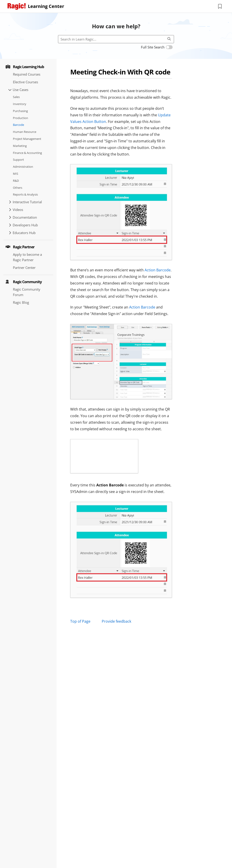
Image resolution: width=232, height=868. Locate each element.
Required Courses (27, 74)
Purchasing (20, 111)
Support (18, 160)
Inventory (20, 104)
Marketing (20, 146)
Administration (23, 167)
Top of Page (80, 621)
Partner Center (24, 268)
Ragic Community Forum (27, 292)
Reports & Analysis (25, 194)
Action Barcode (158, 270)
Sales (16, 97)
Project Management (27, 139)
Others (18, 188)
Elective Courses (25, 82)
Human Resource (25, 132)
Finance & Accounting (27, 153)
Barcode (18, 125)
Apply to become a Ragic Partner (27, 257)
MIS (16, 174)
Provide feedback (116, 621)
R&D (16, 181)
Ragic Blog (21, 302)
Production (21, 118)
